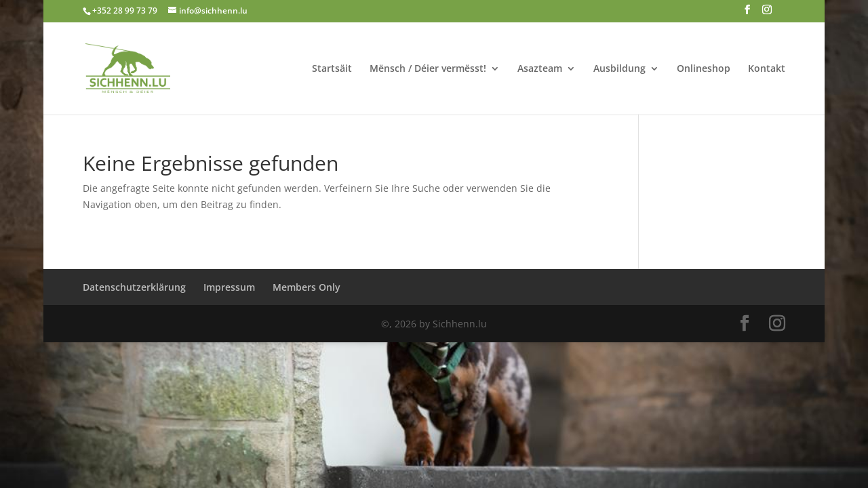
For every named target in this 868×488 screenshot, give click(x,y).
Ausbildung (619, 69)
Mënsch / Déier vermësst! (428, 69)
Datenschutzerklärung (134, 287)
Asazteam (540, 69)
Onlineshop (704, 69)
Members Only (307, 287)
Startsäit (332, 69)
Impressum (229, 287)
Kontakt (767, 69)
